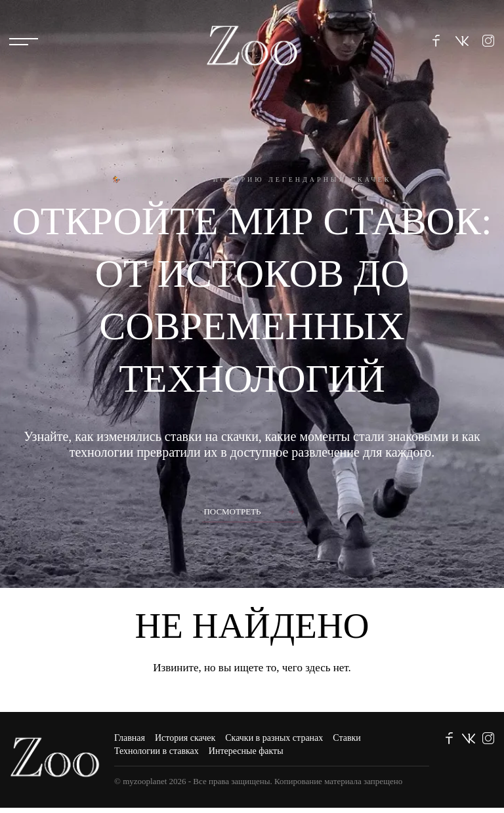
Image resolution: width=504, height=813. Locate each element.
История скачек (185, 738)
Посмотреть (232, 511)
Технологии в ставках (157, 751)
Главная (130, 738)
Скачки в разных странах (274, 738)
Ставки (347, 738)
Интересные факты (246, 751)
